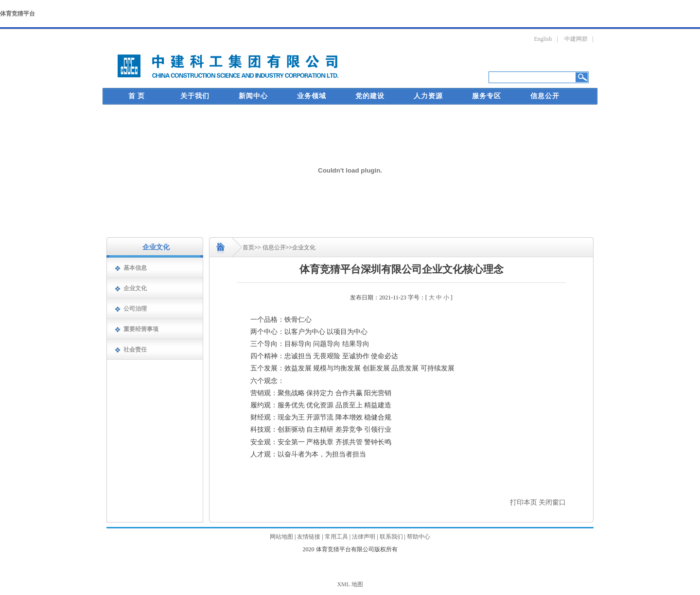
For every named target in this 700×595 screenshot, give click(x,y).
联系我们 (391, 537)
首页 (248, 247)
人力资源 (428, 96)
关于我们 (195, 96)
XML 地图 (350, 584)
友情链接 (309, 537)
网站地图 (281, 537)
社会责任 (135, 350)
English (543, 39)
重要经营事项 (141, 329)
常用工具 (336, 537)
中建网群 (576, 39)
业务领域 (312, 96)
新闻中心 (253, 96)
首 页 (137, 96)
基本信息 (135, 268)
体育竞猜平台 (17, 14)
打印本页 (524, 502)
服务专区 (487, 96)
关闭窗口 (552, 502)
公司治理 (135, 309)
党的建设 (370, 96)
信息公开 (545, 96)
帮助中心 (419, 537)
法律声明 (364, 537)
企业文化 (135, 288)
